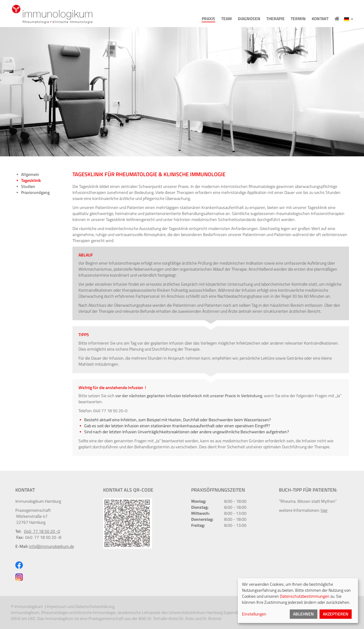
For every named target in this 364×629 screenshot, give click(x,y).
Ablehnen (303, 614)
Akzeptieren (336, 614)
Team (226, 19)
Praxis (208, 19)
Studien (28, 186)
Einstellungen (254, 614)
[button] (349, 19)
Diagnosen (249, 19)
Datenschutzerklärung (95, 606)
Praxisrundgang (35, 192)
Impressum (57, 606)
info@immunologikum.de (52, 546)
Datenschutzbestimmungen (305, 596)
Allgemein (30, 174)
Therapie (275, 19)
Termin (298, 19)
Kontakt (320, 19)
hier (324, 510)
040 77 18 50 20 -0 (42, 531)
